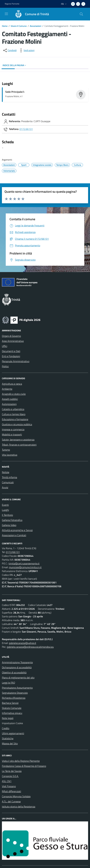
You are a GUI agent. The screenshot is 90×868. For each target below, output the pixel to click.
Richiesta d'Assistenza (14, 698)
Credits (6, 728)
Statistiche (8, 738)
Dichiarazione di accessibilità (17, 667)
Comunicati (8, 482)
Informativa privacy (12, 713)
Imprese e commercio (13, 429)
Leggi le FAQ (9, 683)
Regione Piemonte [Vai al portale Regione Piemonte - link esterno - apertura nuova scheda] (12, 4)
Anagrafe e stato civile (14, 394)
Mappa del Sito (10, 743)
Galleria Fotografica (12, 520)
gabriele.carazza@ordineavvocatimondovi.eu (30, 647)
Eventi (5, 505)
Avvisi (5, 487)
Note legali (8, 718)
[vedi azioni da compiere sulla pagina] (26, 50)
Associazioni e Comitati (14, 535)
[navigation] (6, 14)
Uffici (5, 346)
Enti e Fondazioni (11, 356)
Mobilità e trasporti (12, 434)
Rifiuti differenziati (11, 791)
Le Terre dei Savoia (12, 771)
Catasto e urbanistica (13, 409)
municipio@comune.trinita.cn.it (25, 567)
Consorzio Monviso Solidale (16, 796)
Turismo (6, 450)
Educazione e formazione (15, 419)
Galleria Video (9, 525)
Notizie (6, 472)
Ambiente (7, 389)
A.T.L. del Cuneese (11, 801)
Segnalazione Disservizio (15, 693)
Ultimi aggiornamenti (13, 733)
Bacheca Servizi (10, 703)
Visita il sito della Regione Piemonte (21, 761)
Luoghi (5, 510)
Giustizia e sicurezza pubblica (17, 424)
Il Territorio (7, 515)
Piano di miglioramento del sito (18, 678)
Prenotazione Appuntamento (17, 688)
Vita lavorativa (10, 455)
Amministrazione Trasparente (17, 662)
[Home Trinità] (30, 14)
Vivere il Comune (19, 26)
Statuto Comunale (12, 708)
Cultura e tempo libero (14, 414)
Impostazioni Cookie (12, 723)
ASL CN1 (7, 781)
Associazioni (36, 26)
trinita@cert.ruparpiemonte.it (24, 563)
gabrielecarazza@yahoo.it (23, 643)
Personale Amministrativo (16, 361)
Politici (5, 366)
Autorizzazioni (9, 404)
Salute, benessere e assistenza (18, 440)
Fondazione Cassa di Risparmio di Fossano (24, 766)
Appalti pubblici (10, 399)
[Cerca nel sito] (81, 14)
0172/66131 (13, 552)
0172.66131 (26, 129)
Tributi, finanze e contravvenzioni (19, 445)
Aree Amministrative (13, 341)
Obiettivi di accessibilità (14, 672)
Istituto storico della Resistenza (19, 807)
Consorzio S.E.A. (10, 776)
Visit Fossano (9, 786)
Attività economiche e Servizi (17, 530)
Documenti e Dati (11, 351)
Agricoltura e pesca (12, 384)
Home (5, 26)
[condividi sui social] (10, 50)
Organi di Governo (11, 336)
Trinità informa (9, 477)
